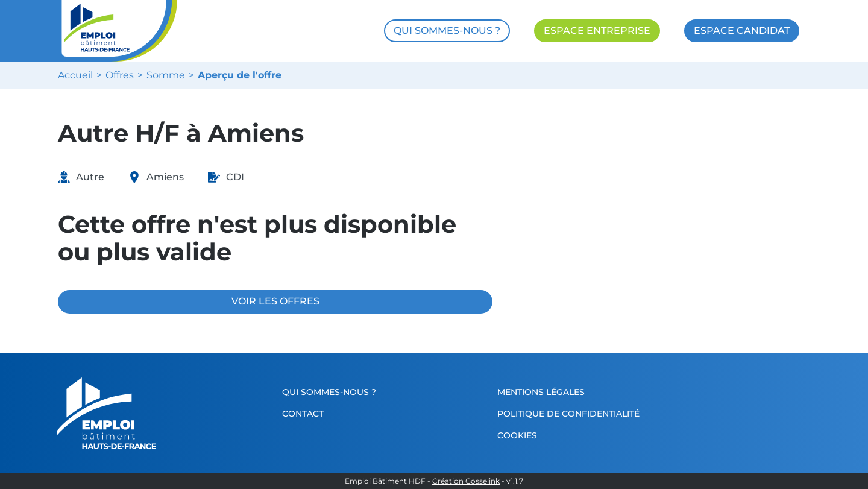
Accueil (75, 75)
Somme (166, 75)
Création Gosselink (466, 481)
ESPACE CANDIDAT (742, 30)
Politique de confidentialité (568, 414)
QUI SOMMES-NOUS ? (447, 30)
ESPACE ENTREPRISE (597, 30)
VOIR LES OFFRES (275, 301)
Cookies (517, 435)
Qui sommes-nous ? (329, 392)
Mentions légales (541, 392)
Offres (120, 75)
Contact (303, 414)
